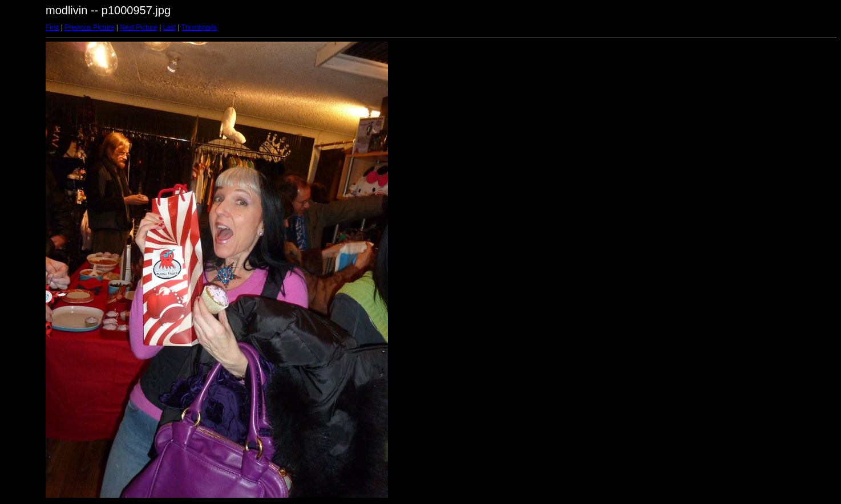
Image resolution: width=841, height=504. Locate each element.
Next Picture (138, 27)
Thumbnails (199, 27)
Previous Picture (89, 27)
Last (169, 27)
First (52, 27)
